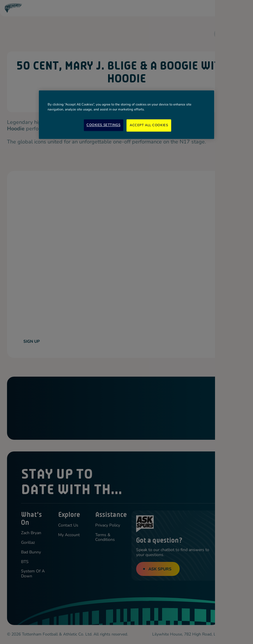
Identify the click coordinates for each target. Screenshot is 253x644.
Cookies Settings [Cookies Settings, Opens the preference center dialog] (103, 125)
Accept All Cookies (149, 125)
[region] (126, 115)
